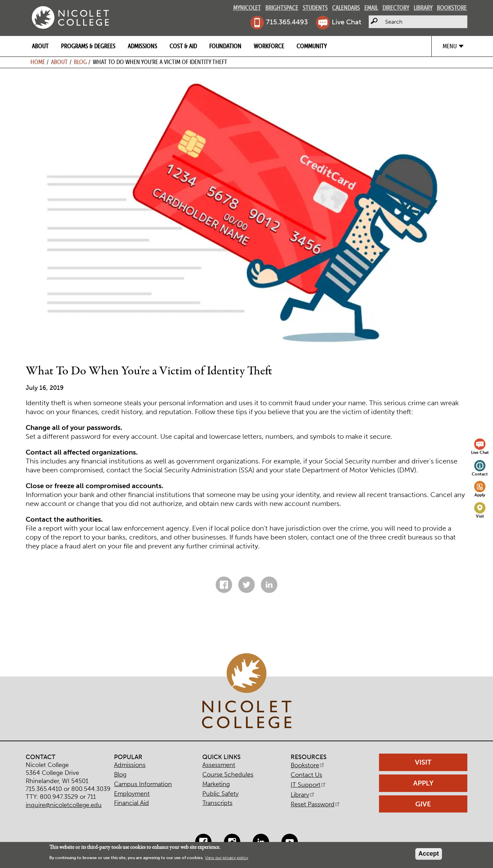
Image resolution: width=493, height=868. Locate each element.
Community (312, 46)
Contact (480, 474)
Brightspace (282, 8)
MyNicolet (247, 8)
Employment (132, 794)
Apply (480, 495)
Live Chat (346, 22)
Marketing (216, 784)
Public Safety (220, 794)
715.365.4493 (287, 22)
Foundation (225, 46)
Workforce (269, 46)
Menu (450, 46)
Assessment (219, 765)
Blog (80, 62)
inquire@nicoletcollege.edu (64, 805)
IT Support (309, 785)
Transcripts (217, 803)
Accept (429, 854)
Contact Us (306, 775)
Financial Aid (131, 803)
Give (423, 804)
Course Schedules (228, 774)
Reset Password (316, 804)
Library (423, 8)
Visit (480, 516)
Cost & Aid (183, 46)
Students (315, 8)
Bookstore (452, 8)
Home (38, 62)
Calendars (346, 8)
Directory (396, 8)
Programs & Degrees (88, 46)
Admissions (142, 46)
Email (371, 8)
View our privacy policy (227, 858)
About (40, 46)
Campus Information (143, 784)
